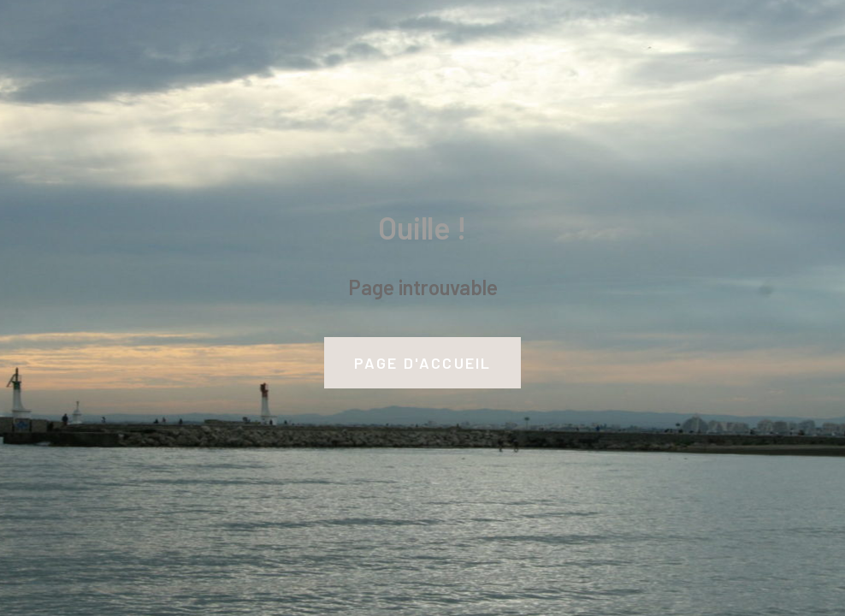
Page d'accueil (423, 363)
